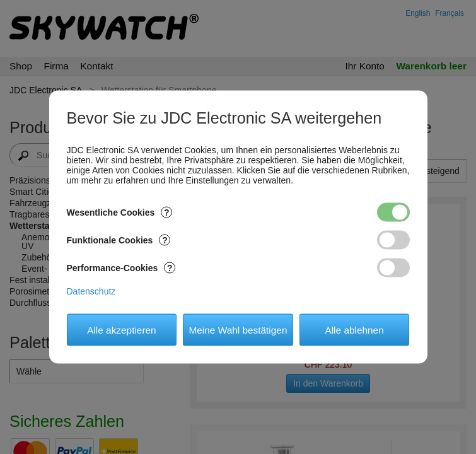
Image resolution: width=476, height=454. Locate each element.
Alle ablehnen (354, 329)
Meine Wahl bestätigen (238, 329)
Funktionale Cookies (119, 240)
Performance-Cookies (121, 268)
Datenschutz (91, 291)
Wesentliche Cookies (120, 212)
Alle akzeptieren (122, 329)
